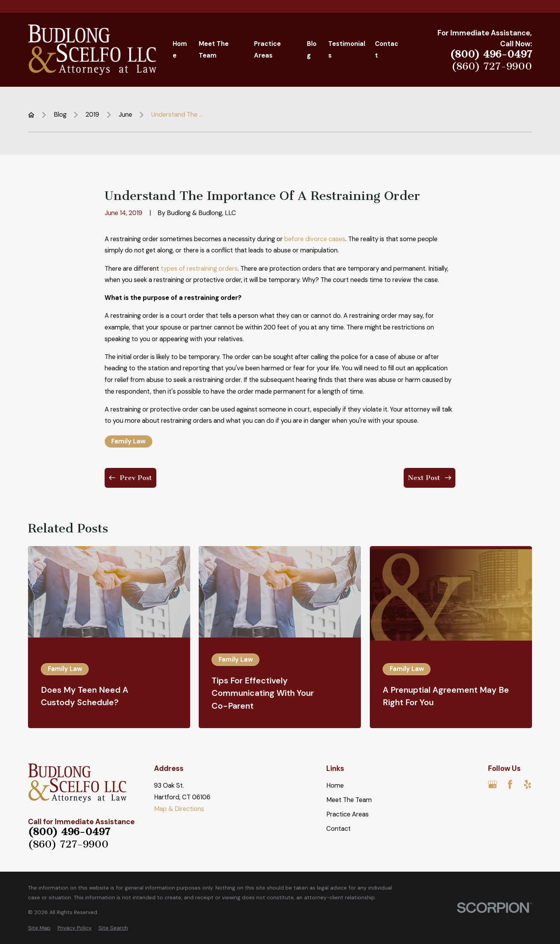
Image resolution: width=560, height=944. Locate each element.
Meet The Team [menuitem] (214, 50)
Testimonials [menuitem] (347, 50)
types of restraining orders (199, 269)
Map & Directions (179, 809)
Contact (339, 829)
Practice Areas (347, 814)
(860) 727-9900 (492, 67)
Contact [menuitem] (387, 50)
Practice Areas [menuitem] (267, 50)
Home (335, 785)
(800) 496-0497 (491, 54)
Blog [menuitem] (312, 50)
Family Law (128, 441)
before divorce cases (315, 239)
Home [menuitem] (180, 50)
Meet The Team (349, 800)
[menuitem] (39, 928)
